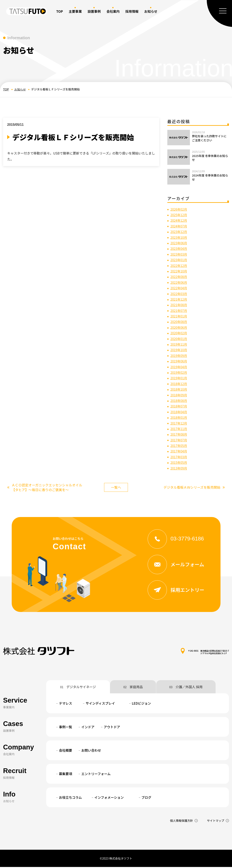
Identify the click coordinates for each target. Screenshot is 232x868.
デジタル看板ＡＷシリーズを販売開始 (191, 488)
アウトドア (112, 728)
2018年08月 (179, 401)
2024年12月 (179, 220)
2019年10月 (179, 350)
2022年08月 (179, 277)
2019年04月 (179, 367)
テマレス (65, 704)
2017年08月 (179, 434)
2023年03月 (179, 254)
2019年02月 (179, 372)
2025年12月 (179, 215)
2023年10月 (179, 237)
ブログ (146, 798)
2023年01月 (179, 260)
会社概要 (65, 751)
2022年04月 (179, 288)
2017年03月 (179, 457)
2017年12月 (179, 423)
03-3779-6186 (178, 539)
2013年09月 (179, 468)
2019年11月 (179, 344)
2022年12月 (179, 265)
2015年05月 (179, 462)
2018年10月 (179, 389)
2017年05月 (179, 446)
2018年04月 (179, 412)
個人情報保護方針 (181, 822)
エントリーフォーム (96, 775)
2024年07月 (179, 226)
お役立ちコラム (70, 798)
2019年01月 (179, 378)
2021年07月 (179, 310)
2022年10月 (179, 271)
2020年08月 (179, 322)
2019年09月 (179, 356)
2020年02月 (179, 333)
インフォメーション (109, 798)
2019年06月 (179, 361)
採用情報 (132, 11)
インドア (88, 728)
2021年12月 (179, 299)
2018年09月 (179, 395)
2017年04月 (179, 451)
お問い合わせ (91, 751)
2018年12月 (179, 384)
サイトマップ (216, 822)
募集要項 (65, 775)
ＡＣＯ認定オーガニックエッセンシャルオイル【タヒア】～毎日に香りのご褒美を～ (45, 488)
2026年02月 (179, 209)
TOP (60, 11)
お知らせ (20, 89)
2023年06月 (179, 243)
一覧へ (116, 488)
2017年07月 (179, 440)
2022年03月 (179, 294)
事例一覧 (65, 728)
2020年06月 (179, 327)
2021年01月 (179, 316)
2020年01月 (179, 339)
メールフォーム (178, 565)
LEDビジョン (141, 704)
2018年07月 (179, 406)
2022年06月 (179, 282)
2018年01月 (179, 417)
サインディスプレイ (100, 704)
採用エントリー (178, 591)
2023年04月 (179, 248)
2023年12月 (179, 232)
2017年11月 (179, 429)
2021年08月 (179, 305)
